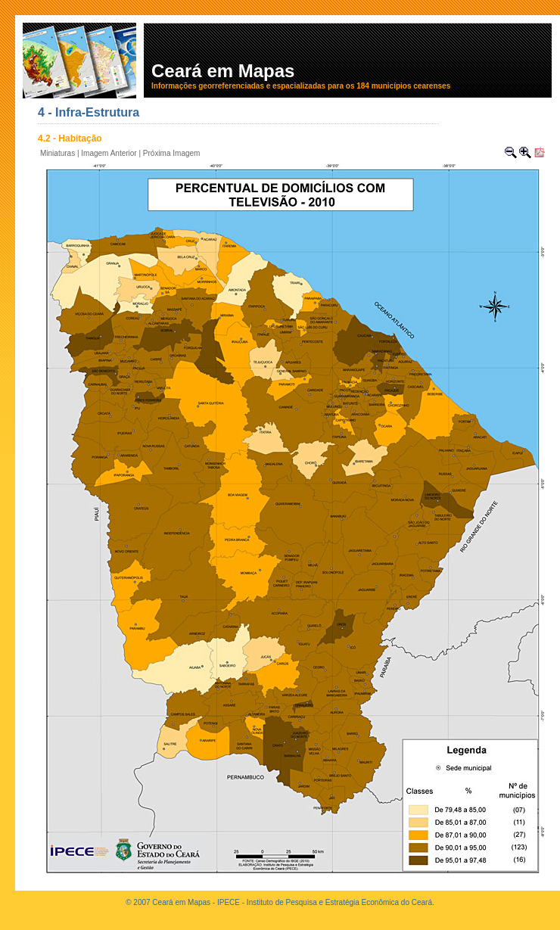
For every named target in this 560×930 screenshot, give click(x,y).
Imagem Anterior (109, 153)
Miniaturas (58, 153)
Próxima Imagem (172, 153)
